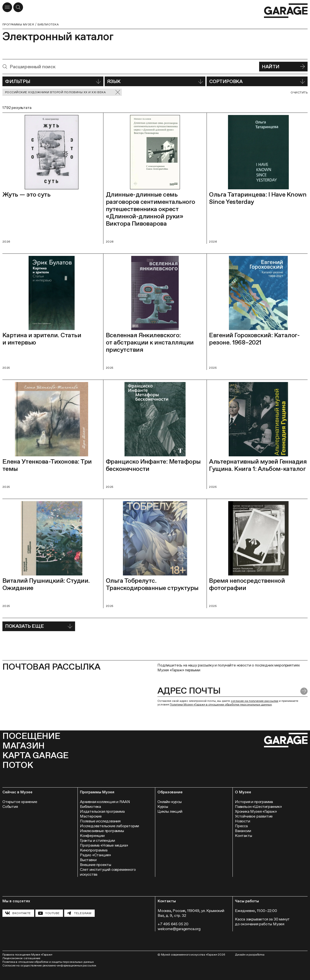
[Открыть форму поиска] (18, 7)
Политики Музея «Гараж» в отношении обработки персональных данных (221, 704)
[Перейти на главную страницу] (286, 11)
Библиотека (48, 24)
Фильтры (53, 81)
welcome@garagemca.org (179, 929)
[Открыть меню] (7, 7)
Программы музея (18, 24)
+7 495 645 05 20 (173, 924)
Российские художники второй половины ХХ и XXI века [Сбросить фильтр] (63, 92)
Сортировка (257, 81)
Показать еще (39, 626)
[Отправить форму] (304, 691)
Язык (155, 81)
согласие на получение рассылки (255, 701)
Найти (283, 67)
